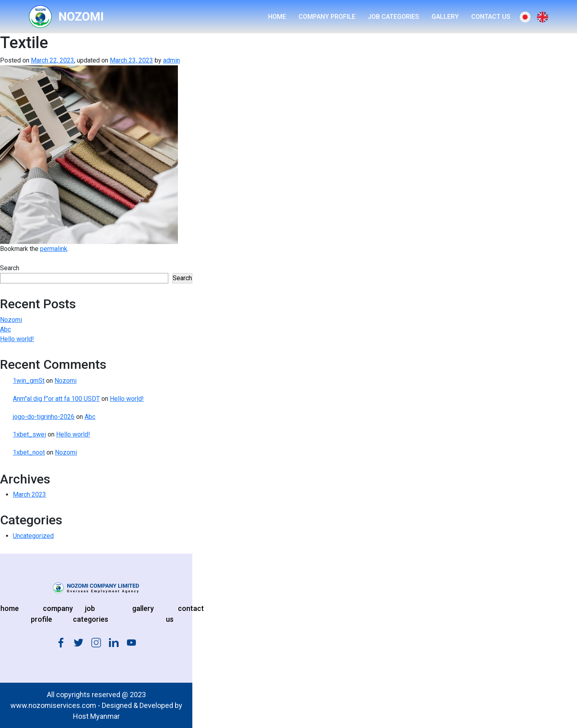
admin (171, 60)
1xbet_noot (29, 452)
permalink (54, 249)
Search (10, 268)
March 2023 (29, 494)
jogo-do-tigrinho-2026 (44, 417)
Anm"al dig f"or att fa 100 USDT (56, 399)
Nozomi (11, 320)
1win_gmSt (29, 381)
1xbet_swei (29, 434)
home (10, 608)
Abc (5, 329)
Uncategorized (33, 536)
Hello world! (17, 339)
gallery (143, 608)
